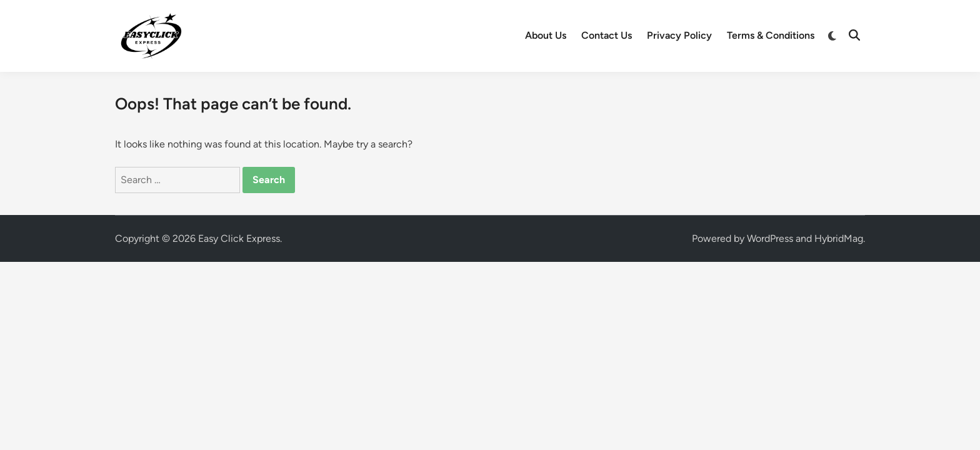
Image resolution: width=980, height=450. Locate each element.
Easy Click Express (239, 238)
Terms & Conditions (771, 35)
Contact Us (607, 35)
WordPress (770, 238)
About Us (546, 35)
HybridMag (839, 238)
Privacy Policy (679, 35)
